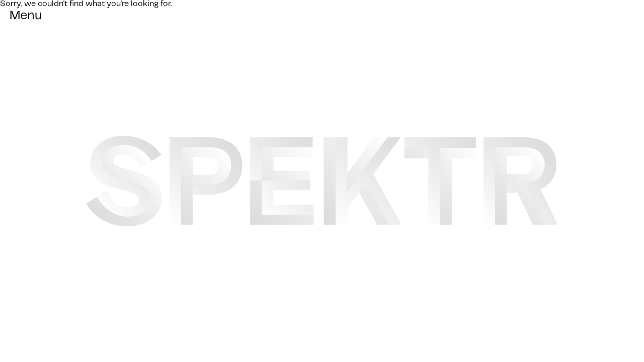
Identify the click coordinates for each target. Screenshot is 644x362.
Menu (26, 16)
